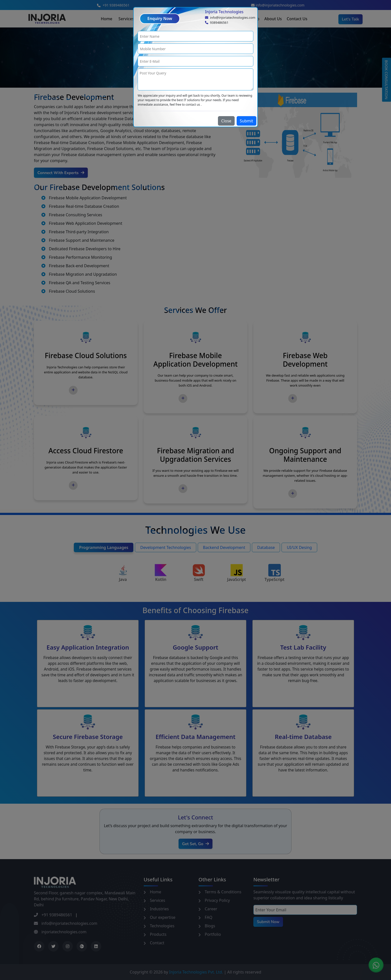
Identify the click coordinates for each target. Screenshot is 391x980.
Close (226, 121)
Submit (246, 121)
